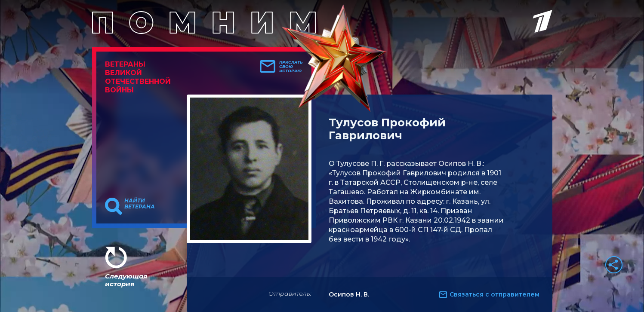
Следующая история (126, 280)
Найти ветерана (140, 204)
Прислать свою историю (291, 67)
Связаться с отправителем (495, 294)
